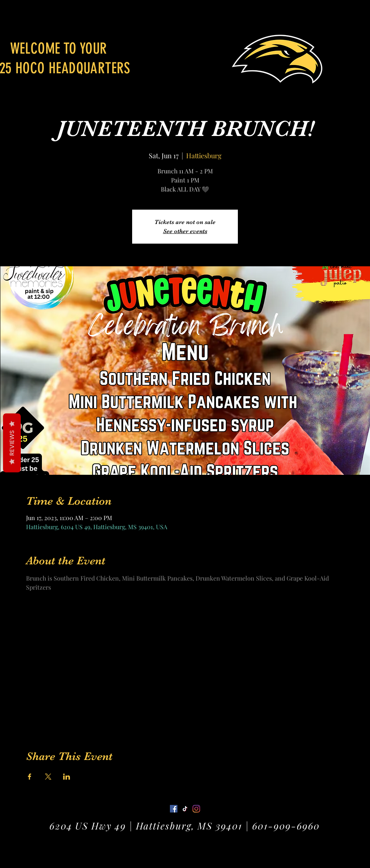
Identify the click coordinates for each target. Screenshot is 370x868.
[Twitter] (185, 809)
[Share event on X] (48, 777)
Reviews (12, 443)
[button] (357, 17)
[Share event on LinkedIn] (67, 777)
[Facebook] (174, 809)
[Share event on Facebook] (30, 777)
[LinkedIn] (196, 809)
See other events (185, 231)
